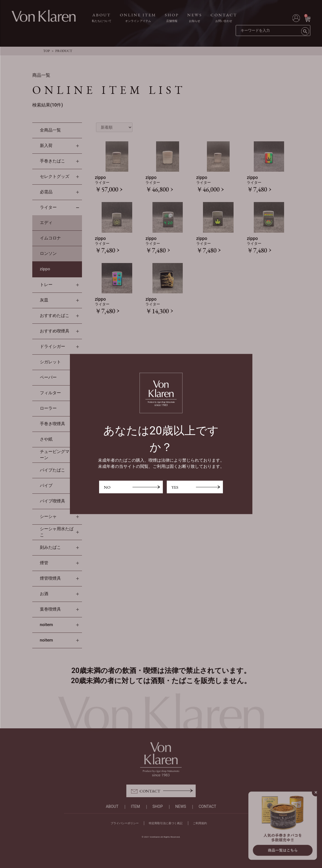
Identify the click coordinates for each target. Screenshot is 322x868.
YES (175, 487)
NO (107, 487)
